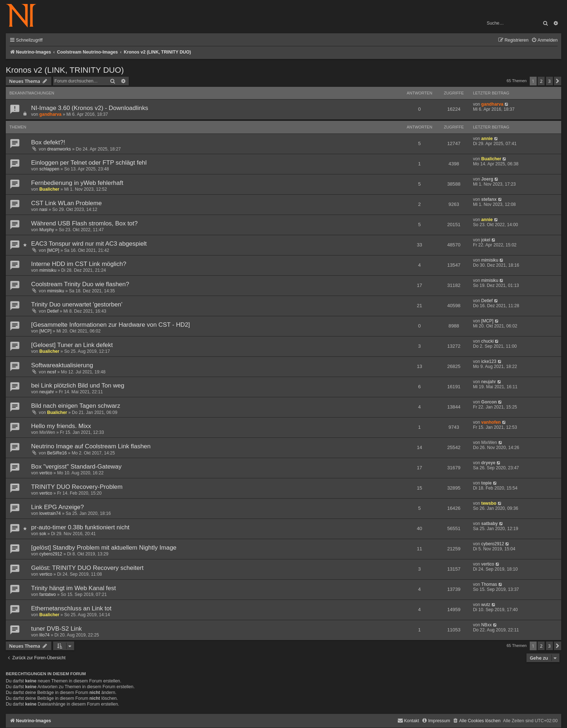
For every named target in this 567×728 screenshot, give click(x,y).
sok (43, 534)
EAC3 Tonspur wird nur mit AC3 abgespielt (89, 244)
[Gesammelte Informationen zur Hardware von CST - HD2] (110, 325)
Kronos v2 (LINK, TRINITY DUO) (65, 70)
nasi (43, 209)
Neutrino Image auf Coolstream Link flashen (91, 446)
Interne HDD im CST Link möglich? (79, 264)
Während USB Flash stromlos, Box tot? (84, 223)
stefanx (489, 199)
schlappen (49, 169)
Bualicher (491, 159)
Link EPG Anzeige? (57, 507)
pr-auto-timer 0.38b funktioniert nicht (80, 527)
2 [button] (541, 81)
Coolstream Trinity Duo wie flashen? (80, 284)
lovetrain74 (50, 513)
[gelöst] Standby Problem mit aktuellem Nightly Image (104, 548)
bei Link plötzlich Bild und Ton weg (78, 386)
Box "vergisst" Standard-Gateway (76, 467)
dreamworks (59, 149)
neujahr (47, 392)
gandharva (50, 114)
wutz (486, 605)
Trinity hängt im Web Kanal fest (73, 588)
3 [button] (549, 81)
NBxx (487, 625)
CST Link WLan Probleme (67, 203)
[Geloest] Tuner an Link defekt (72, 345)
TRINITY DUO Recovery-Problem (77, 487)
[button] (558, 81)
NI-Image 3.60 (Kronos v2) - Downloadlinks (90, 108)
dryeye (488, 463)
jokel (486, 240)
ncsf (52, 372)
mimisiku (48, 270)
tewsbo (489, 503)
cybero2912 (51, 554)
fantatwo (48, 594)
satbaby (490, 524)
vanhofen (491, 422)
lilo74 (44, 635)
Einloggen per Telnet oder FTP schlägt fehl (89, 163)
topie (487, 483)
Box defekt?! (48, 142)
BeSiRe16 (57, 453)
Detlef (53, 311)
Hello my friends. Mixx (61, 426)
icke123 (489, 361)
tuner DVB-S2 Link (56, 629)
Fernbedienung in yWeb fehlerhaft (77, 183)
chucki (487, 341)
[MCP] (53, 250)
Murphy (47, 230)
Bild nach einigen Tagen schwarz (76, 406)
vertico (46, 473)
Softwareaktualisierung (62, 365)
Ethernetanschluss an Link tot (71, 608)
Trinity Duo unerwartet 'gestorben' (77, 304)
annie (487, 139)
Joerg (487, 179)
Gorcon (489, 402)
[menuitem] (544, 40)
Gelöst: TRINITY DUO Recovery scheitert (87, 568)
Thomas (489, 584)
